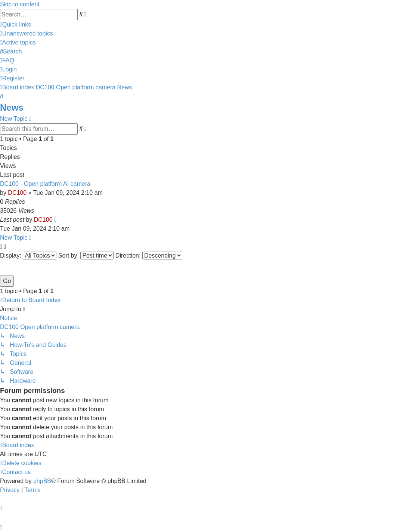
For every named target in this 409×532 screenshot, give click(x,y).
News (12, 107)
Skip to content (20, 4)
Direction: (149, 256)
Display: (28, 256)
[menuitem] (27, 33)
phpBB (42, 481)
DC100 (17, 193)
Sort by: (86, 256)
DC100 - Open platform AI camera (45, 184)
